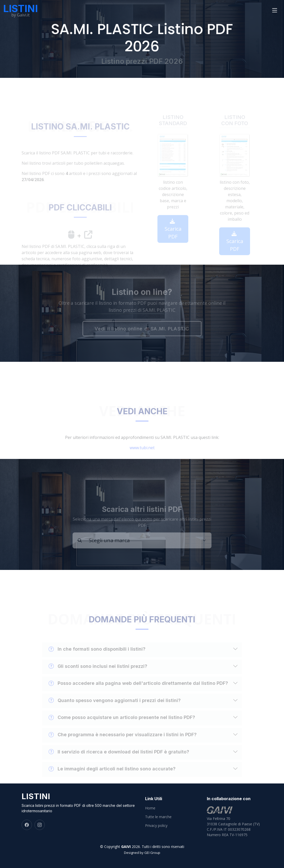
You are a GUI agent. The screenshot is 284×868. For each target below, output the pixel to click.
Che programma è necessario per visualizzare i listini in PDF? (123, 741)
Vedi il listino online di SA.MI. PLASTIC (142, 329)
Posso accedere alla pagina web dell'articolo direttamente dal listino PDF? (138, 689)
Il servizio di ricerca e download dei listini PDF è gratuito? (119, 758)
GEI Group (152, 853)
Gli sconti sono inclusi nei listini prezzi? (98, 672)
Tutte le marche (158, 817)
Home (150, 808)
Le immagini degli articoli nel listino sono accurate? (112, 775)
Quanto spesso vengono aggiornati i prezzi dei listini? (115, 706)
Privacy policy (156, 826)
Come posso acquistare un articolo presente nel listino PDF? (122, 723)
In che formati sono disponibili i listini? (97, 655)
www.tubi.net (142, 454)
